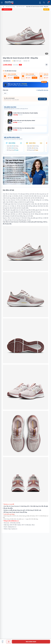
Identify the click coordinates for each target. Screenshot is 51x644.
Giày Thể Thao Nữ (20, 7)
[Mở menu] (2, 3)
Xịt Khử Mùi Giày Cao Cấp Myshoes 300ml (24, 128)
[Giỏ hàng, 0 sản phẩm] (48, 3)
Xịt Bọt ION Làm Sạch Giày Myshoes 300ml (24, 121)
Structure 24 (40, 196)
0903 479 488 (13, 525)
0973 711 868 (42, 99)
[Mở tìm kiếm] (44, 3)
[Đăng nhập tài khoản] (40, 3)
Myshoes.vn (25, 222)
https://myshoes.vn (13, 529)
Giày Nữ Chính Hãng (10, 7)
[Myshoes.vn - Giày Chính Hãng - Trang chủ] (9, 3)
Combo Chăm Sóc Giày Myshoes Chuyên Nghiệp (25, 113)
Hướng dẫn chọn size (42, 90)
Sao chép (16, 78)
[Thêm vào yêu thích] (47, 65)
